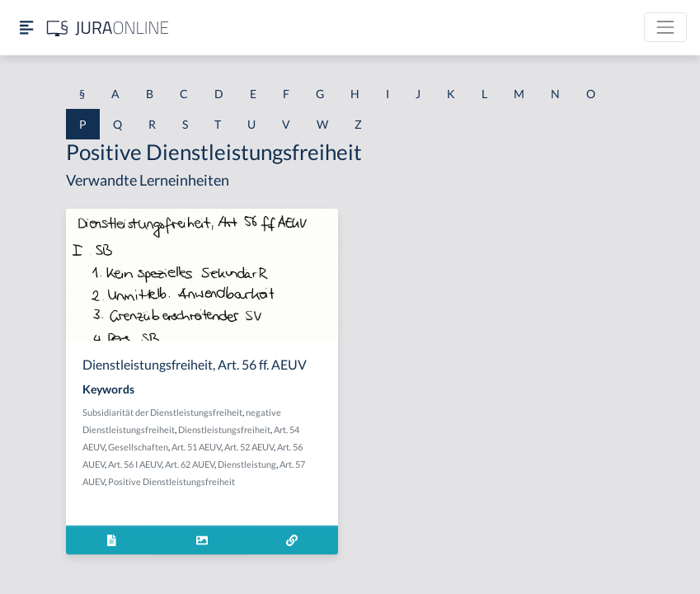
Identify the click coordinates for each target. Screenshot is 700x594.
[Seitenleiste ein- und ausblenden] (26, 28)
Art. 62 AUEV (190, 464)
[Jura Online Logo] (108, 28)
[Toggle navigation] (665, 27)
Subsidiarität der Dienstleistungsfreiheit (162, 412)
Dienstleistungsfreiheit (224, 429)
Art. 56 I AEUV (135, 464)
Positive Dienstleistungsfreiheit (171, 481)
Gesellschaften (138, 447)
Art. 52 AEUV (249, 447)
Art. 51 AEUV (196, 447)
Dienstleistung (247, 464)
